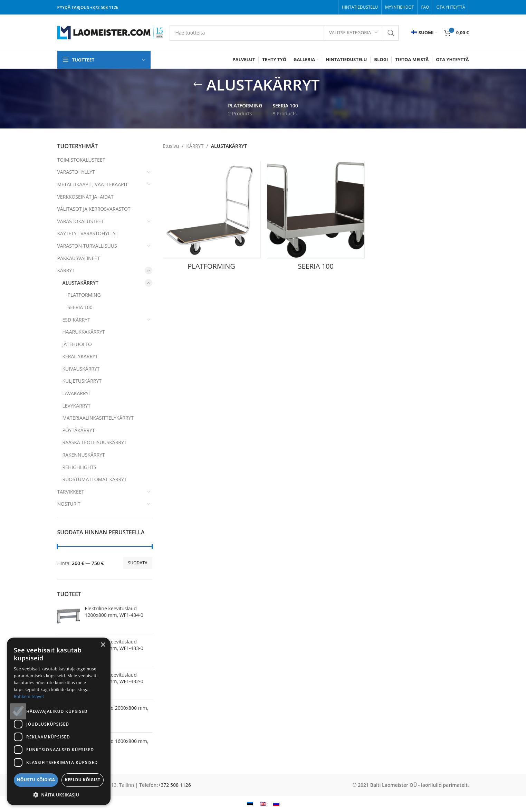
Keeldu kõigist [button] (83, 780)
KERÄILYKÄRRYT (80, 356)
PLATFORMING (84, 295)
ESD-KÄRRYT (76, 320)
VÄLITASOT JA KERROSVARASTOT (94, 209)
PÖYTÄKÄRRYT (79, 430)
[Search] (284, 33)
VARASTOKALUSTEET (81, 221)
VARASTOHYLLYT (76, 172)
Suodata (138, 563)
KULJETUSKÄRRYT (82, 381)
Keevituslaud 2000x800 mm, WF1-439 (117, 711)
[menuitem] (424, 33)
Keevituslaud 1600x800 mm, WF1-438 (117, 744)
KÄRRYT (66, 270)
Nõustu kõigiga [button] (36, 780)
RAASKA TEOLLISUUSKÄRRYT (95, 442)
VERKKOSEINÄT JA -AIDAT (85, 197)
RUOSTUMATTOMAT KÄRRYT (95, 479)
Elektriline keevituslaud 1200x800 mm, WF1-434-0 (114, 612)
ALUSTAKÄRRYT (80, 283)
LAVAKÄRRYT (77, 393)
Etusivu (171, 146)
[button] (59, 795)
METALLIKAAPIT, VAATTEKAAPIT (93, 184)
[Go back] (198, 85)
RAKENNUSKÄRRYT (84, 455)
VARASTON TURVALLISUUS (87, 246)
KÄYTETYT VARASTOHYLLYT (88, 233)
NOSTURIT (69, 504)
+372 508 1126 (104, 7)
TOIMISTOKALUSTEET (81, 160)
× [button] (103, 645)
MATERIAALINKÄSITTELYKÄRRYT (98, 418)
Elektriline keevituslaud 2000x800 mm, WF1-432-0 (114, 678)
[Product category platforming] (211, 218)
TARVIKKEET (71, 492)
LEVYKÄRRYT (77, 406)
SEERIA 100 (80, 307)
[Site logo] (110, 32)
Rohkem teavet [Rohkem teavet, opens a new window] (29, 696)
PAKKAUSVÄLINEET (79, 258)
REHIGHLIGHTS (79, 467)
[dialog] (59, 721)
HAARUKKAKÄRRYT (84, 332)
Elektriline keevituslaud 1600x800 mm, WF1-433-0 (114, 645)
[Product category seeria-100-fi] (316, 218)
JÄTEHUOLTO (77, 344)
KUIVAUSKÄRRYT (81, 369)
